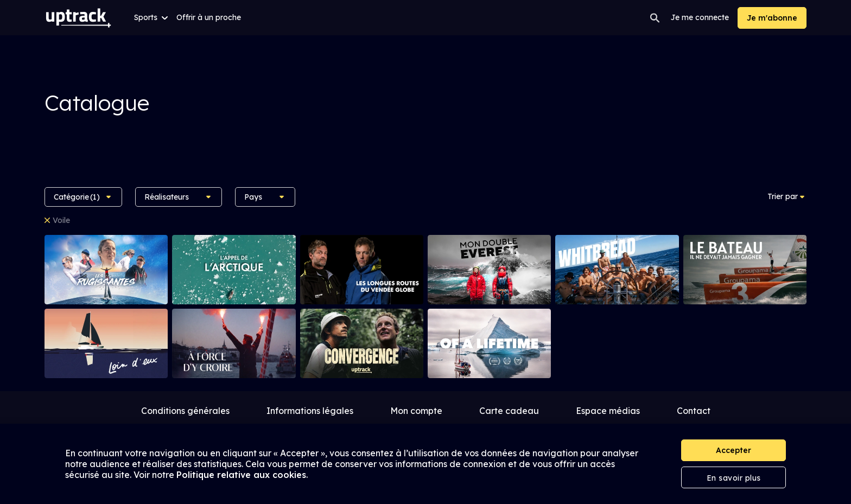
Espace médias (608, 411)
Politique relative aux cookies (241, 475)
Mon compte (416, 411)
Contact (694, 411)
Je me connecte (700, 17)
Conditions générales (185, 411)
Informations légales (310, 411)
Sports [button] (151, 17)
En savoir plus (734, 478)
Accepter (733, 450)
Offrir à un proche (209, 17)
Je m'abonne (772, 18)
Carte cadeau (509, 411)
